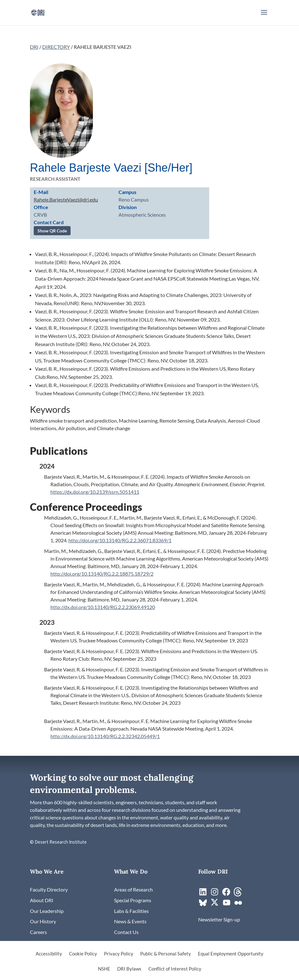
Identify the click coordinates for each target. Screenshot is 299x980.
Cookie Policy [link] (83, 954)
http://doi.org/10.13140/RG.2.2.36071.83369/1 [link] (120, 540)
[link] (38, 12)
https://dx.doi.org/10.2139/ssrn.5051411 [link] (95, 492)
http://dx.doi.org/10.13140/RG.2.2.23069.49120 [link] (103, 607)
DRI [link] (34, 47)
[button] (264, 16)
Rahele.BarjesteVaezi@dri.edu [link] (66, 199)
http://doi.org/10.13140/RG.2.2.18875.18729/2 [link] (102, 574)
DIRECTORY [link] (56, 47)
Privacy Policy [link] (119, 954)
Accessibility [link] (49, 954)
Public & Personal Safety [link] (166, 954)
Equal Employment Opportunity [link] (231, 954)
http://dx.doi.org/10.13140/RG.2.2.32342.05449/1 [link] (105, 736)
